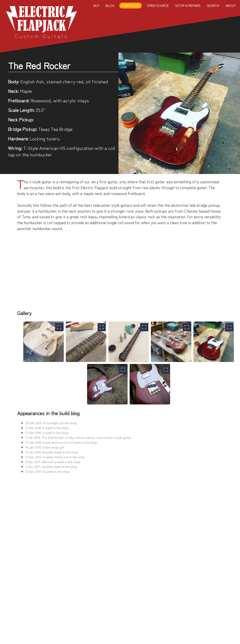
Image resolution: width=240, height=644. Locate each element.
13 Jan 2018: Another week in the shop (52, 452)
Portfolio (131, 5)
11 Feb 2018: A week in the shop (47, 433)
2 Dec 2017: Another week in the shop (51, 467)
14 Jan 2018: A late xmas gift (45, 447)
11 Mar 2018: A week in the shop (47, 428)
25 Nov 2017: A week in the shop (47, 471)
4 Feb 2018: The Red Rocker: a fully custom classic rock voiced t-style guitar (78, 437)
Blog (110, 5)
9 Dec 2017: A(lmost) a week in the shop (53, 462)
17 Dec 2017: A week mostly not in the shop (55, 457)
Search (213, 5)
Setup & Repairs (188, 5)
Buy (96, 5)
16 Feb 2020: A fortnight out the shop (51, 423)
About (230, 5)
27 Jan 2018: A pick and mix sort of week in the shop (61, 442)
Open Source (158, 5)
